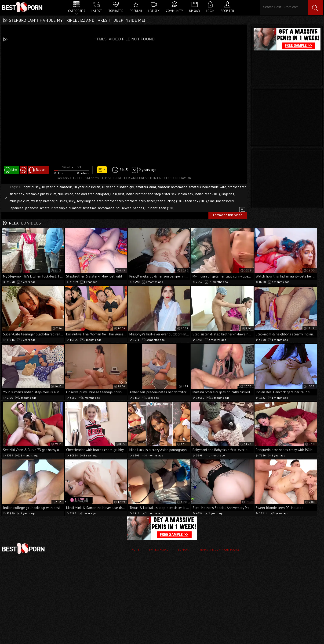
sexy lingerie (86, 201)
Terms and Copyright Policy (219, 550)
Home (135, 550)
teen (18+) (167, 208)
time (211, 201)
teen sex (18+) (196, 201)
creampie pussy (37, 194)
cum (53, 194)
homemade (106, 208)
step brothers (127, 201)
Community (174, 11)
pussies (61, 201)
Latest (97, 11)
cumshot (75, 208)
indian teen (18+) (207, 194)
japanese (32, 208)
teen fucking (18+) (170, 201)
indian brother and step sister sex (151, 194)
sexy (72, 201)
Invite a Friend (158, 550)
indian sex (186, 194)
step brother (106, 201)
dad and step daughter (92, 194)
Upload (195, 11)
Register (227, 11)
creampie (61, 208)
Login (210, 11)
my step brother (42, 201)
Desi (114, 194)
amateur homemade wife (208, 187)
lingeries (228, 194)
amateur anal (146, 187)
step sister (147, 201)
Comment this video (229, 214)
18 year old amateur (57, 187)
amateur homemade (172, 187)
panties (138, 208)
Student (152, 208)
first (121, 194)
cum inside (65, 194)
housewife (124, 208)
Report (41, 170)
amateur (46, 208)
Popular (136, 11)
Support (184, 550)
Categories (77, 11)
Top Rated (116, 11)
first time (90, 208)
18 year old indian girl (118, 187)
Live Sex (154, 11)
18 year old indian (87, 187)
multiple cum (19, 201)
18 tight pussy (29, 187)
